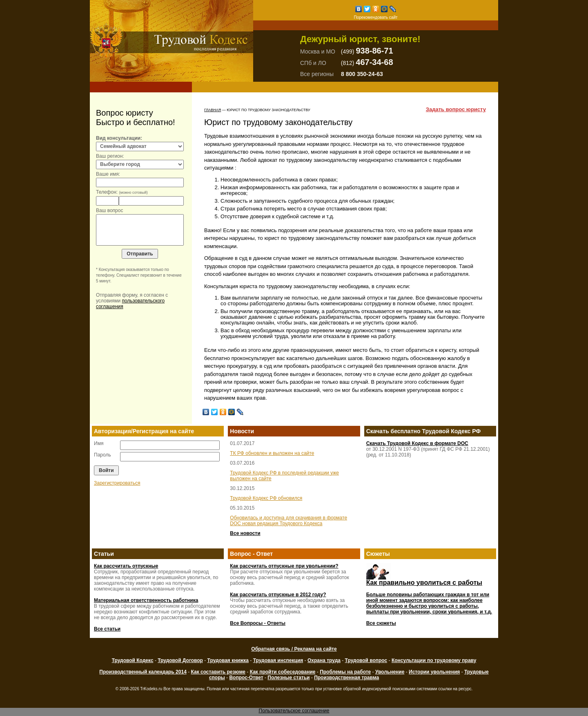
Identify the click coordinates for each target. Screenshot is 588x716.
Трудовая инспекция (278, 660)
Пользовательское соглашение (294, 711)
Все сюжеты (381, 623)
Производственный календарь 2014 (143, 672)
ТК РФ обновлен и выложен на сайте (272, 453)
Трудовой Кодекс (133, 660)
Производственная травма (346, 678)
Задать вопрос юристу (456, 110)
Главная (213, 110)
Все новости (245, 533)
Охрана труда (324, 660)
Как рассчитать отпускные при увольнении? (284, 566)
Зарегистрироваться (117, 483)
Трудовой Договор (180, 660)
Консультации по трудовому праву (434, 660)
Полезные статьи (288, 678)
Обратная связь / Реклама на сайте (294, 649)
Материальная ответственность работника (146, 600)
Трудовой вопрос (366, 660)
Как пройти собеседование (283, 672)
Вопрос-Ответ (246, 678)
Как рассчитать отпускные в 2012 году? (278, 595)
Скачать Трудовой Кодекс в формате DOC (417, 443)
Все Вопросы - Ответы (258, 623)
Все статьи (107, 629)
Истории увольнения (434, 672)
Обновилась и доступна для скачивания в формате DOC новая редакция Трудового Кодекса (288, 521)
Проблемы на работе (345, 672)
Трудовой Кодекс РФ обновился (266, 498)
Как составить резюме (218, 672)
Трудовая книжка (228, 660)
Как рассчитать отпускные (126, 566)
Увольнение (390, 672)
